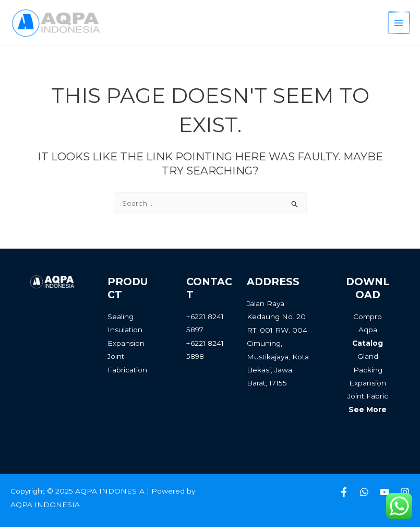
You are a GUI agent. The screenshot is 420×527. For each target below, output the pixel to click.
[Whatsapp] (364, 492)
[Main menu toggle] (399, 23)
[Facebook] (344, 492)
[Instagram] (405, 492)
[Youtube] (385, 492)
